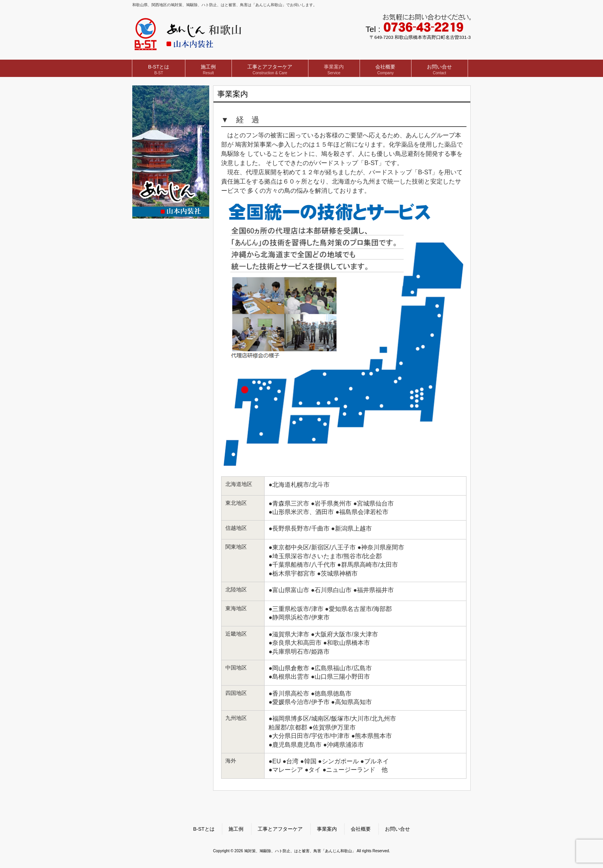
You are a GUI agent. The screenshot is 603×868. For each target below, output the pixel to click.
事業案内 (327, 829)
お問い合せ (397, 829)
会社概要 (361, 829)
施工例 (236, 829)
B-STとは (204, 829)
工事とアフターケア (280, 829)
